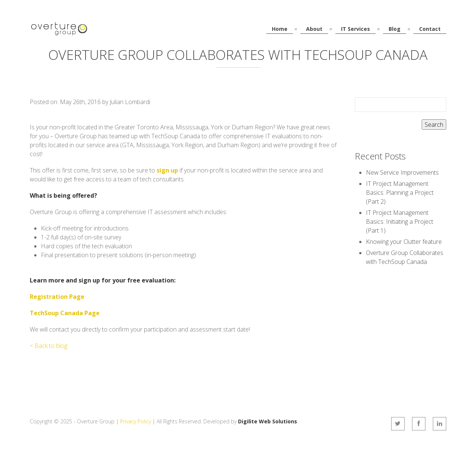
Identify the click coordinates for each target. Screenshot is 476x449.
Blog (395, 29)
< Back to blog (49, 346)
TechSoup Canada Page (65, 313)
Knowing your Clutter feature (404, 242)
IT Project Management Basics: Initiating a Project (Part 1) (400, 222)
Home (280, 29)
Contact (430, 29)
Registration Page (57, 297)
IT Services (356, 29)
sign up (167, 170)
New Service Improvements (402, 172)
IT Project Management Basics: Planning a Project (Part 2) (400, 193)
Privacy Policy (136, 421)
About (314, 29)
